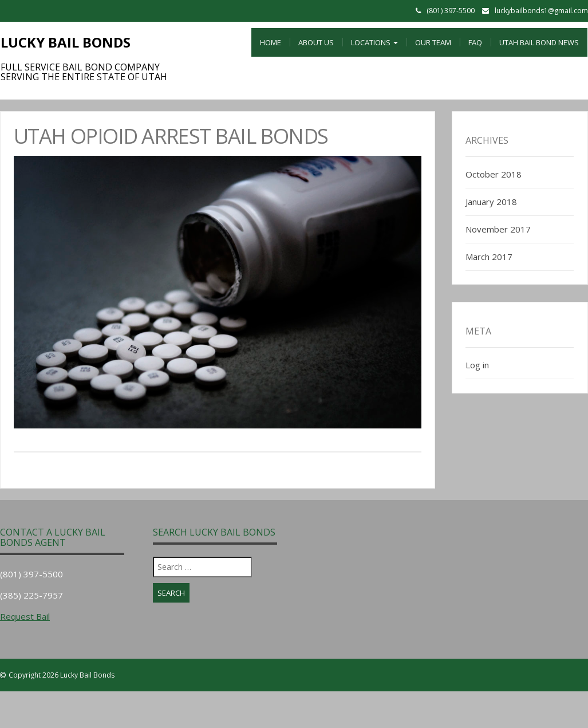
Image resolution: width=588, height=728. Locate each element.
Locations (374, 42)
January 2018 (491, 202)
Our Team (433, 42)
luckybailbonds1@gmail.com (541, 11)
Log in (477, 365)
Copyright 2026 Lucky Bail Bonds (62, 675)
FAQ (475, 42)
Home (271, 42)
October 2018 (494, 174)
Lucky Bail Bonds (66, 42)
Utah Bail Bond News (539, 42)
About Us (316, 42)
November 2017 (498, 229)
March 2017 (489, 257)
